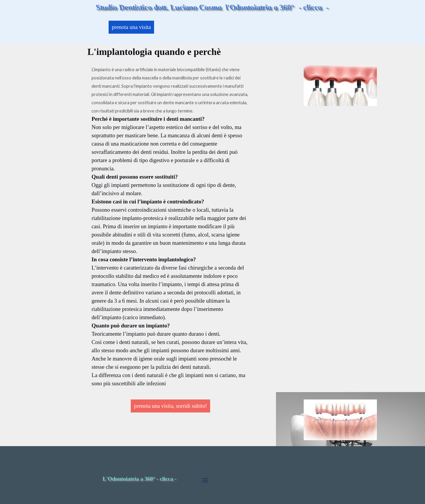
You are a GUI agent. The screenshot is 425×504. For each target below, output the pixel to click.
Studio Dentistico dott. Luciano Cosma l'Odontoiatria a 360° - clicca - (212, 7)
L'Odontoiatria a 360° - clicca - (139, 479)
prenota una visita (131, 27)
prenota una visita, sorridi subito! (170, 406)
